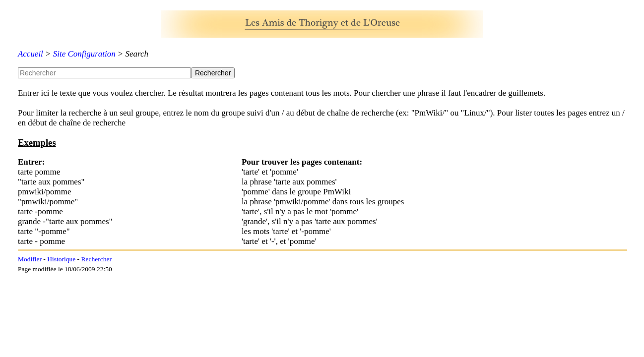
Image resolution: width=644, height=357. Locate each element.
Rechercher (96, 259)
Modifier (30, 259)
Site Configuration (84, 54)
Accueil (31, 54)
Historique (61, 259)
